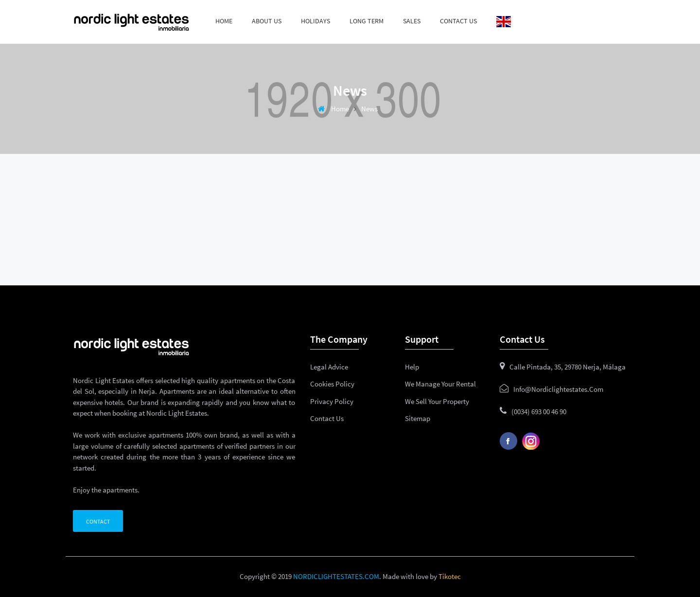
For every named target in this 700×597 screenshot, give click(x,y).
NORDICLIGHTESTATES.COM (336, 576)
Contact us (458, 21)
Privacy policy (332, 401)
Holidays (315, 21)
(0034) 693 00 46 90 (539, 412)
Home (224, 21)
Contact (98, 521)
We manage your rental (440, 384)
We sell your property (437, 401)
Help (412, 367)
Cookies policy (332, 384)
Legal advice (329, 367)
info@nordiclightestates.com (558, 389)
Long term (367, 21)
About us (267, 21)
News (369, 109)
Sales (412, 21)
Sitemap (418, 418)
